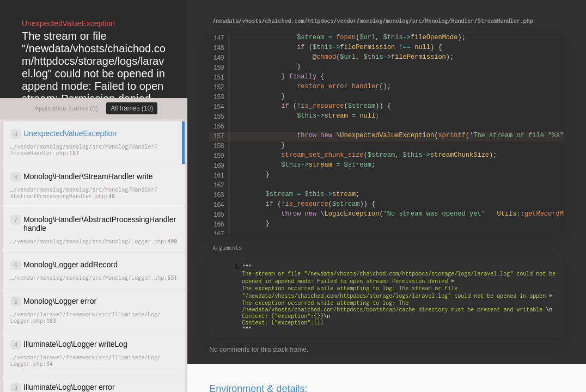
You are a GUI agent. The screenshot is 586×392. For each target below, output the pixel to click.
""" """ (400, 298)
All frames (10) (132, 108)
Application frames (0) (66, 108)
